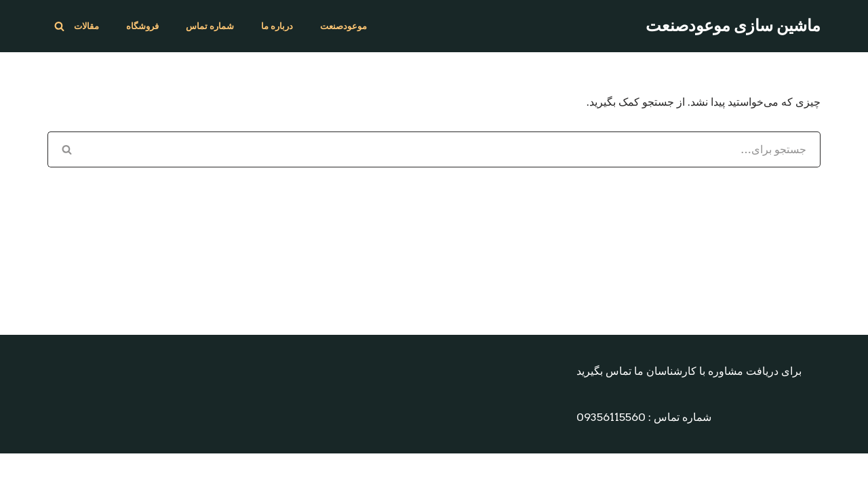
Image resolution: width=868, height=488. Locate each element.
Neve (674, 471)
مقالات (86, 26)
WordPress (789, 471)
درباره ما (277, 26)
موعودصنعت (343, 26)
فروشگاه (142, 26)
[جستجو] (59, 26)
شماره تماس (210, 26)
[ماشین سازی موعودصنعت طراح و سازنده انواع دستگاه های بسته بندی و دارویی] (733, 26)
